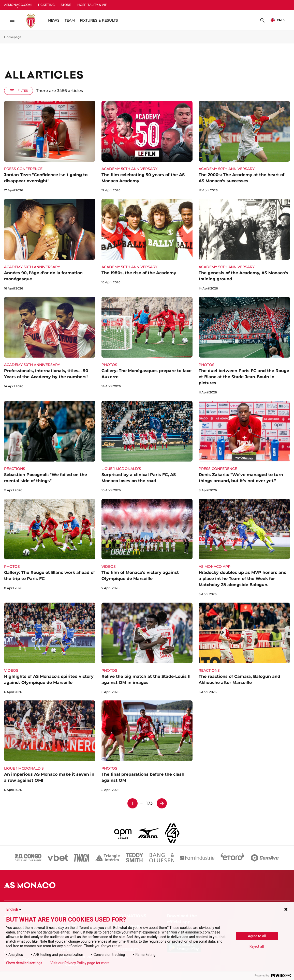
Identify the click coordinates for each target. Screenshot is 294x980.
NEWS (54, 20)
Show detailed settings (24, 963)
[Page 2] (162, 803)
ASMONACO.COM (18, 5)
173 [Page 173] (149, 803)
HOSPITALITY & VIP (92, 5)
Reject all (257, 946)
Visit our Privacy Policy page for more (80, 963)
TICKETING (46, 5)
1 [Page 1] (133, 803)
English (14, 909)
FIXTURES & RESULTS (99, 20)
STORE (66, 5)
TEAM (70, 20)
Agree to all (257, 936)
